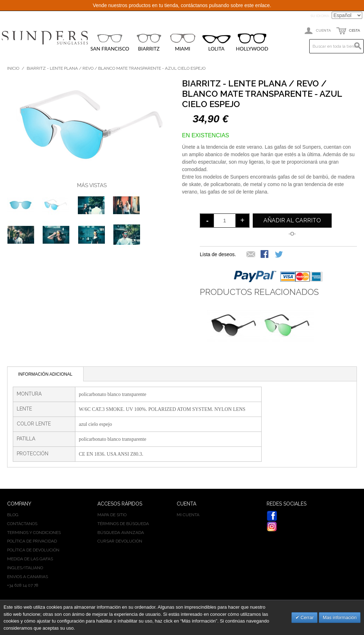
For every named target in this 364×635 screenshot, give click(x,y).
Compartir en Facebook (265, 255)
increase (242, 221)
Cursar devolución (120, 541)
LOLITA (216, 43)
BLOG (13, 515)
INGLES (15, 568)
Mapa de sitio (112, 515)
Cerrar (306, 617)
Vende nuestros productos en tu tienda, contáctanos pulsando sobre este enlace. (182, 5)
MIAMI (183, 42)
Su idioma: (320, 16)
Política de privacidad (32, 541)
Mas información (340, 617)
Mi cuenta (188, 515)
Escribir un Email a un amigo (251, 255)
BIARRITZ (149, 42)
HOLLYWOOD (252, 43)
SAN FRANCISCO (110, 42)
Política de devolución (33, 550)
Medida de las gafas (30, 559)
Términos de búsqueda (123, 524)
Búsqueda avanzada (121, 533)
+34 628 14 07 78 (23, 585)
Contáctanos (22, 524)
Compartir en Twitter (279, 255)
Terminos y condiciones (34, 533)
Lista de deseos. (218, 254)
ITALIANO (34, 568)
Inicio (13, 68)
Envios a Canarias (28, 577)
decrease (207, 221)
